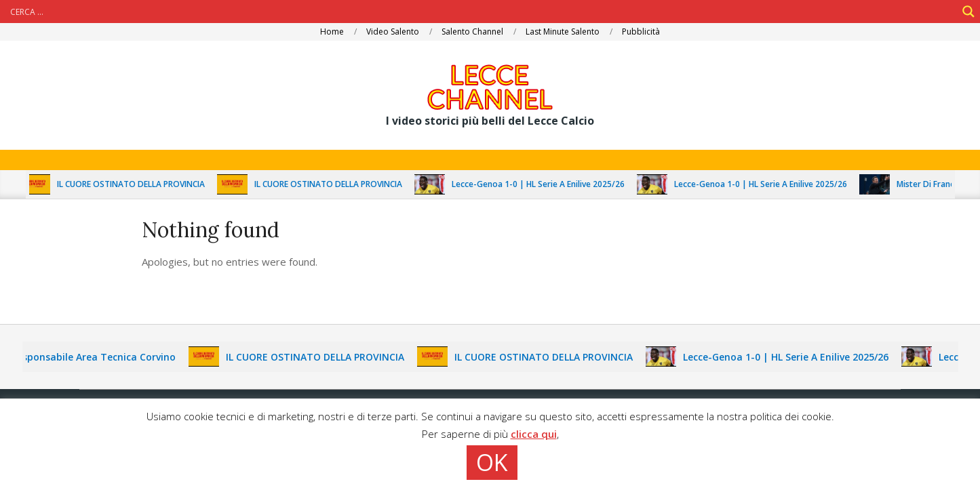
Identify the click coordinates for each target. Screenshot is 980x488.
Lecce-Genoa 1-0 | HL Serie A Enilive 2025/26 (544, 184)
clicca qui (534, 434)
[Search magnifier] (968, 12)
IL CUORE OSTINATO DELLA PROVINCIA (136, 184)
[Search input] (482, 12)
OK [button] (492, 462)
